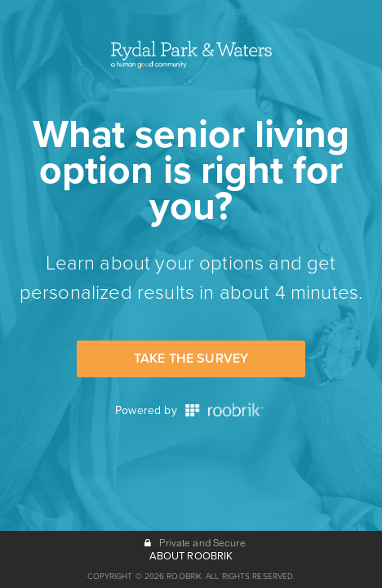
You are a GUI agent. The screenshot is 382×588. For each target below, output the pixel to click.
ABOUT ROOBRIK (191, 556)
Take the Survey (191, 359)
